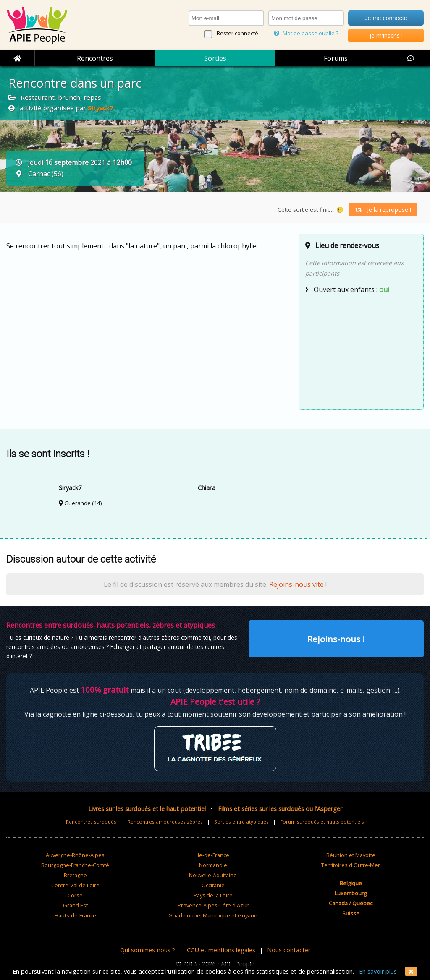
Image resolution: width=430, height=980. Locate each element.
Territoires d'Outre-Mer (351, 865)
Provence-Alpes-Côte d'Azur (213, 905)
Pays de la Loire (213, 895)
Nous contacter (289, 950)
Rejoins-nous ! (336, 639)
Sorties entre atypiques (241, 822)
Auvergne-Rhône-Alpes (75, 855)
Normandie (213, 865)
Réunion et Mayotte (351, 855)
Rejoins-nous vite (296, 584)
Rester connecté (237, 33)
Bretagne (75, 875)
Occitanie (213, 885)
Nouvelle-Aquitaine (213, 875)
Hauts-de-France (75, 915)
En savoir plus (378, 971)
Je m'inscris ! (386, 35)
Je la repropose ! (383, 210)
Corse (75, 895)
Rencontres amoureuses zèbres (165, 822)
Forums (336, 58)
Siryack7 (101, 108)
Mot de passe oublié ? (306, 33)
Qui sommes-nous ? (148, 950)
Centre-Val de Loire (75, 885)
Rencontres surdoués (91, 822)
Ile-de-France (213, 855)
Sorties (215, 58)
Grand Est (75, 905)
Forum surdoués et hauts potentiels (322, 822)
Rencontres (95, 58)
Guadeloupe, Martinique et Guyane (213, 915)
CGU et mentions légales (221, 950)
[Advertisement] (361, 351)
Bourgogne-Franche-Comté (75, 865)
